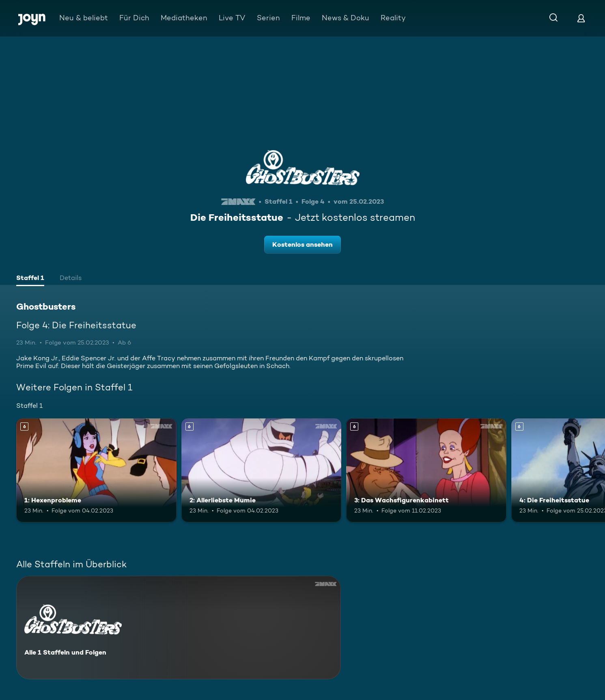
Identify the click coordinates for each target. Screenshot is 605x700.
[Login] (581, 18)
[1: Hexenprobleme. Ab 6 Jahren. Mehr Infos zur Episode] (96, 470)
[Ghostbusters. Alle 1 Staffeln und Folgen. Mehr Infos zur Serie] (179, 628)
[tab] (30, 279)
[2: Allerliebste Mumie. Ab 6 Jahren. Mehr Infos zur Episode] (262, 470)
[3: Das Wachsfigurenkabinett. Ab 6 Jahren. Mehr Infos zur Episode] (426, 470)
